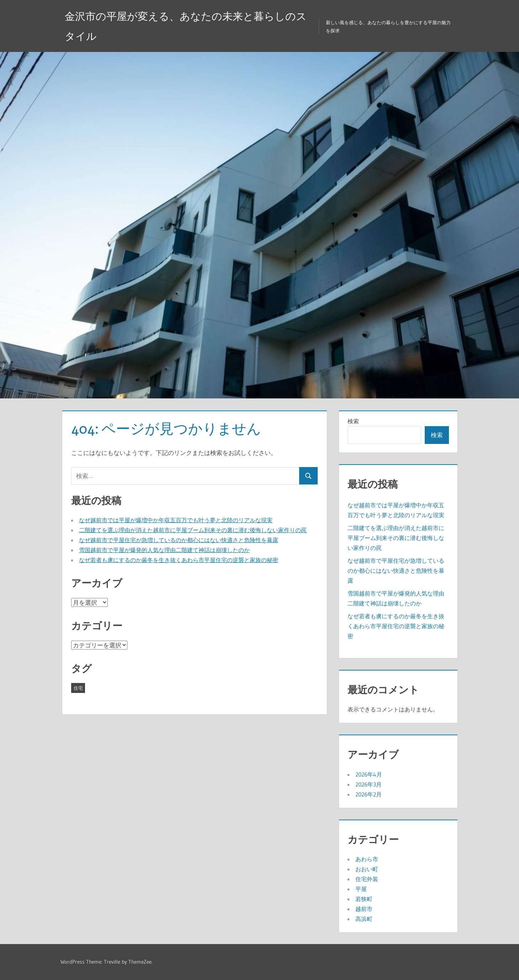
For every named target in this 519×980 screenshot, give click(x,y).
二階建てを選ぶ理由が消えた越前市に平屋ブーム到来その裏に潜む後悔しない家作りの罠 (193, 530)
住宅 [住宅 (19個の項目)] (78, 688)
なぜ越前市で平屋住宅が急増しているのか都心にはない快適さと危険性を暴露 (179, 540)
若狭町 (364, 899)
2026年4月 (369, 774)
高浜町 (364, 919)
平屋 (361, 889)
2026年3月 (369, 784)
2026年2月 (369, 794)
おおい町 (367, 869)
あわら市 (367, 859)
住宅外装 (367, 879)
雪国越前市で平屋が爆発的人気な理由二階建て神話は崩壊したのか (164, 550)
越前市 (364, 909)
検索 (353, 421)
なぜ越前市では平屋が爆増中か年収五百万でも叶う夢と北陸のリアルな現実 (176, 520)
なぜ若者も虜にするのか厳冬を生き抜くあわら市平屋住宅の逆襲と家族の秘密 (179, 560)
